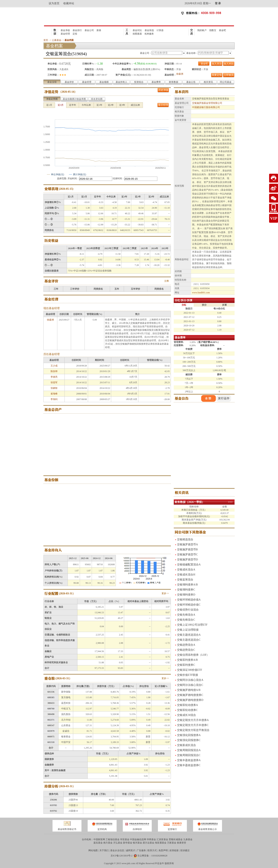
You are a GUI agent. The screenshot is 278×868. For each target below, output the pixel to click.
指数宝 (213, 30)
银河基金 (137, 843)
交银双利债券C (186, 665)
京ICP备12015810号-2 (122, 856)
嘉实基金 (98, 843)
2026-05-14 (68, 92)
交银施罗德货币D (187, 560)
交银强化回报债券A (189, 735)
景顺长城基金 (176, 839)
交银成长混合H (186, 575)
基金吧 (222, 30)
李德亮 (54, 377)
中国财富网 (99, 839)
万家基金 (172, 843)
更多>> (165, 593)
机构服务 (149, 34)
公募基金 (57, 40)
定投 (75, 34)
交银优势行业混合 (188, 610)
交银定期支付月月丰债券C (193, 725)
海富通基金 (161, 843)
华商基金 (151, 839)
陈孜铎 (54, 371)
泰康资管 (181, 843)
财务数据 (174, 82)
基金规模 (104, 82)
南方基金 (108, 843)
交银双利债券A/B (187, 660)
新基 (99, 30)
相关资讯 (208, 82)
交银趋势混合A (186, 645)
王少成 (54, 366)
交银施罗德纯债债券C (190, 695)
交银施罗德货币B (187, 549)
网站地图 (93, 850)
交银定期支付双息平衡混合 (193, 730)
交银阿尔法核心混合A (190, 680)
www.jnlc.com (128, 863)
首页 (46, 40)
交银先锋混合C (186, 620)
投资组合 (139, 82)
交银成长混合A (186, 570)
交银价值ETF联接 (188, 675)
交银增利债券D (186, 595)
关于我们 (104, 850)
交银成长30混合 (186, 715)
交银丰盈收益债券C (189, 765)
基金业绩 (52, 82)
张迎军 (54, 382)
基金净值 (65, 30)
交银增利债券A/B (187, 585)
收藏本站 (69, 3)
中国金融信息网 (138, 839)
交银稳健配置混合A (189, 565)
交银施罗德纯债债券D (190, 700)
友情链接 (174, 850)
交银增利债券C (186, 590)
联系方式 (152, 850)
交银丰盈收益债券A (189, 760)
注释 (167, 281)
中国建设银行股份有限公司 (206, 107)
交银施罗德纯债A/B (189, 690)
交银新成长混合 (186, 745)
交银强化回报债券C (189, 740)
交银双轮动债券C (187, 710)
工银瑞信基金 (113, 839)
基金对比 (137, 30)
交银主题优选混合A (189, 635)
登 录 (218, 3)
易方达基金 (148, 843)
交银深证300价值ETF (190, 670)
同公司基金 (226, 82)
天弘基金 (118, 843)
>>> (230, 502)
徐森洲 (180, 74)
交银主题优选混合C (189, 640)
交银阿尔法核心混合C (190, 685)
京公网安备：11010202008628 (152, 856)
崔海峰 (54, 394)
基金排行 (77, 30)
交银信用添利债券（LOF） (193, 655)
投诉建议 (185, 850)
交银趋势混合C (186, 650)
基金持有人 (121, 82)
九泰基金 (188, 839)
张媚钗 (54, 388)
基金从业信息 (117, 850)
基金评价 (69, 82)
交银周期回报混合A (189, 750)
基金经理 (65, 34)
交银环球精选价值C (189, 605)
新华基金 (128, 843)
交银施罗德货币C (187, 555)
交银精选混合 (185, 539)
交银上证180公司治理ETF (192, 625)
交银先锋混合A (186, 615)
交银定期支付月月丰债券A (193, 720)
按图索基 (137, 34)
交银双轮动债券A (187, 705)
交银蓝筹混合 (185, 580)
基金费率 (156, 82)
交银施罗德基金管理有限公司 (207, 103)
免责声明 (163, 850)
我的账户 (202, 30)
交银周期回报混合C (189, 755)
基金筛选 (149, 30)
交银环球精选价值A (189, 600)
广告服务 (141, 850)
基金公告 (191, 82)
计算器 (160, 30)
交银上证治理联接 (188, 630)
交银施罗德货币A (187, 544)
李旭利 (54, 399)
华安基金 (125, 839)
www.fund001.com (201, 293)
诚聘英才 (131, 850)
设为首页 (54, 3)
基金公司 (89, 30)
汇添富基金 (162, 839)
